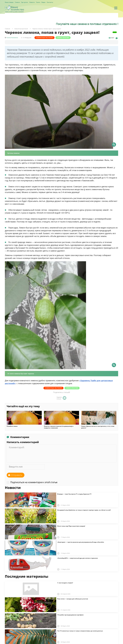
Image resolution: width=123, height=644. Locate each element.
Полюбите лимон (12, 426)
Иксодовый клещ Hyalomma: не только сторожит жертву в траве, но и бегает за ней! (84, 510)
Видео (43, 2)
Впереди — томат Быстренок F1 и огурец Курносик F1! (74, 494)
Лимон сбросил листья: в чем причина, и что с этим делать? (98, 427)
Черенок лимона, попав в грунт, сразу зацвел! (47, 29)
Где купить (25, 2)
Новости (32, 2)
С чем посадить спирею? (65, 583)
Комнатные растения (45, 38)
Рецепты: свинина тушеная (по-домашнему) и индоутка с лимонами (59, 427)
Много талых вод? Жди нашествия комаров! (71, 526)
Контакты (50, 2)
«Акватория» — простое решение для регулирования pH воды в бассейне (81, 542)
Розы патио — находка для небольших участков (73, 599)
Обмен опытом (66, 38)
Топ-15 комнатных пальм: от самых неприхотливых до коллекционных (80, 631)
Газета (38, 2)
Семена (17, 2)
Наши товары (9, 2)
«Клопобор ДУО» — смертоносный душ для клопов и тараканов (77, 558)
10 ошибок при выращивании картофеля (70, 615)
